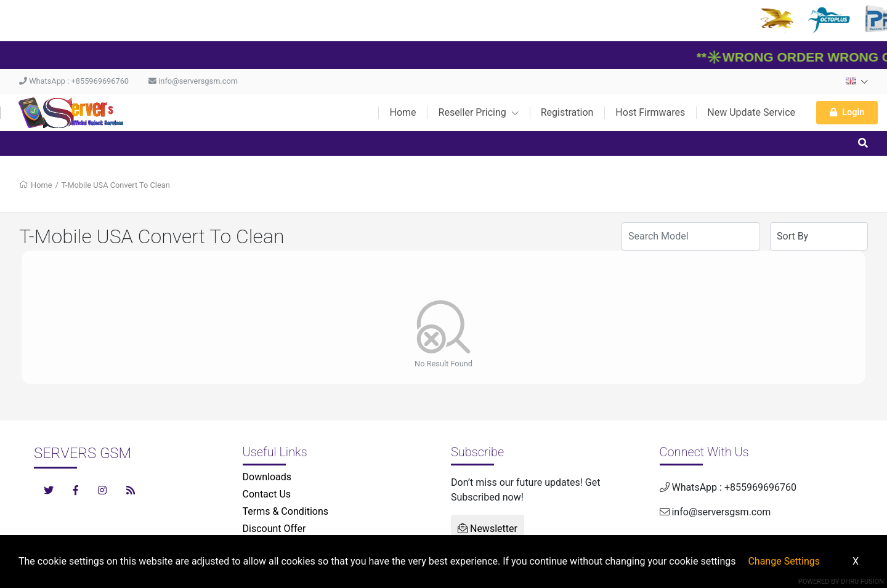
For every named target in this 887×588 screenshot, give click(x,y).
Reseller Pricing (479, 112)
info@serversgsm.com (193, 81)
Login (847, 112)
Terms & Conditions (286, 511)
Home (403, 112)
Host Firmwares (650, 112)
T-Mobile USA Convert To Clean (116, 185)
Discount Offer (274, 529)
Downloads (267, 477)
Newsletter (488, 529)
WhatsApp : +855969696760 (74, 81)
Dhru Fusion (862, 582)
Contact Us (267, 494)
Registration (567, 112)
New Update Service (751, 112)
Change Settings (784, 561)
